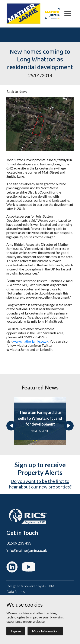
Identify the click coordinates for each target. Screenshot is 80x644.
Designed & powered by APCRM (30, 586)
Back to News (17, 91)
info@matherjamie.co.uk (27, 550)
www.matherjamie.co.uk (31, 341)
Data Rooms (16, 591)
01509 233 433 (19, 543)
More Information (45, 631)
